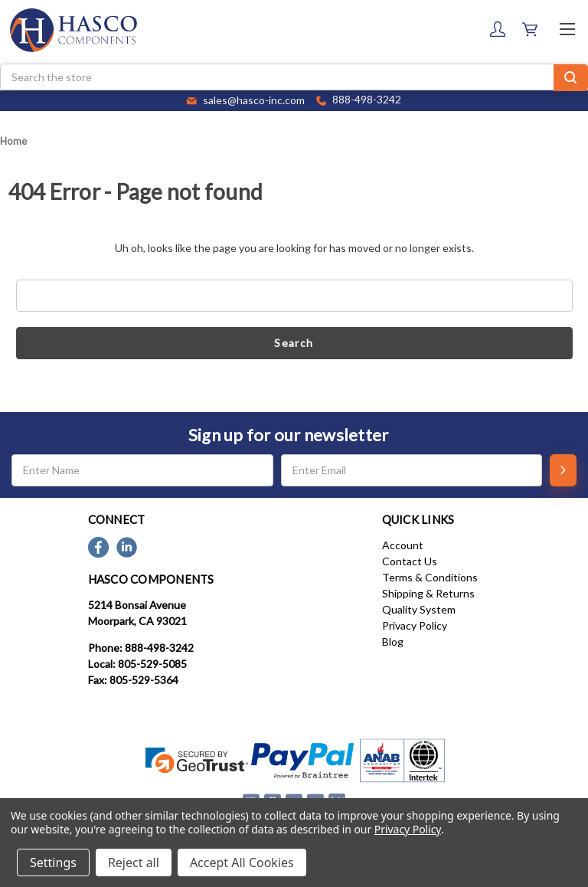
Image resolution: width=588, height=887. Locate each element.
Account (403, 545)
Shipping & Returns (428, 593)
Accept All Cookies (242, 862)
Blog (393, 642)
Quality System (419, 609)
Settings (53, 862)
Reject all (134, 862)
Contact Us (410, 561)
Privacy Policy (415, 625)
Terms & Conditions (430, 577)
